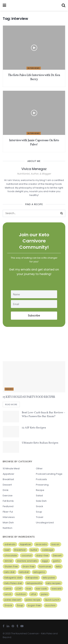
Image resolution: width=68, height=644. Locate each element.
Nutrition (8, 528)
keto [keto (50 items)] (58, 566)
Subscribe (34, 315)
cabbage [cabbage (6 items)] (48, 550)
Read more (11, 404)
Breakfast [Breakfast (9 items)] (20, 550)
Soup (39, 512)
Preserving (42, 485)
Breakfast (8, 479)
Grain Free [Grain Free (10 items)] (28, 566)
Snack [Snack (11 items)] (8, 605)
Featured (8, 506)
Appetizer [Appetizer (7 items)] (26, 544)
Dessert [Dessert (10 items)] (57, 555)
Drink (6, 490)
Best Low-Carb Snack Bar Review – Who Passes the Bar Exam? (43, 415)
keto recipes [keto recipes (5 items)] (53, 583)
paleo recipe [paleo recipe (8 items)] (33, 600)
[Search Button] (62, 213)
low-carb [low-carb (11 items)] (41, 589)
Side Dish (41, 501)
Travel (40, 517)
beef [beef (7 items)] (7, 550)
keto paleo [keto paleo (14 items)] (49, 578)
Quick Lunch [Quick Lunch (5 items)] (52, 600)
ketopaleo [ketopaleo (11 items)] (32, 578)
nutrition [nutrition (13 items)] (21, 594)
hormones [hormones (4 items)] (45, 566)
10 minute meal (11, 469)
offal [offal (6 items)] (33, 594)
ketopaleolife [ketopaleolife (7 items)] (34, 583)
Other (39, 469)
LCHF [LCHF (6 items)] (19, 589)
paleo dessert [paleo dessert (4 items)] (13, 600)
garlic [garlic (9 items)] (56, 561)
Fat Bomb (8, 501)
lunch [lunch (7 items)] (8, 594)
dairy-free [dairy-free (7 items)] (42, 555)
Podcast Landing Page (49, 474)
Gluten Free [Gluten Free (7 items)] (11, 566)
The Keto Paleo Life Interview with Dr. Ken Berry (34, 77)
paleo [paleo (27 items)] (44, 594)
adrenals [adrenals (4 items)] (10, 544)
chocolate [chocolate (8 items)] (11, 555)
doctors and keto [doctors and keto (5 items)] (27, 561)
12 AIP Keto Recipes (34, 428)
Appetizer (9, 474)
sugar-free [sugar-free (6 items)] (34, 605)
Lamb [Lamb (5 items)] (8, 589)
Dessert (7, 485)
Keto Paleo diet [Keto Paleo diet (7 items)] (13, 583)
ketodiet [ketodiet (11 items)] (24, 572)
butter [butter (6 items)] (34, 550)
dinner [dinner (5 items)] (8, 561)
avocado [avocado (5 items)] (41, 544)
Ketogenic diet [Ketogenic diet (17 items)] (13, 578)
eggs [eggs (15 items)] (45, 561)
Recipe (9, 389)
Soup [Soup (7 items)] (20, 605)
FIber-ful (8, 512)
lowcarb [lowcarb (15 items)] (57, 589)
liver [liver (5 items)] (29, 589)
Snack (40, 506)
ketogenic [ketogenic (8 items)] (39, 572)
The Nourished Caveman (25, 633)
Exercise (8, 496)
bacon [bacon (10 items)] (55, 544)
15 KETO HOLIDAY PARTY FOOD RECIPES (29, 397)
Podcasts (41, 479)
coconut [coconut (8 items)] (27, 555)
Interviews (34, 68)
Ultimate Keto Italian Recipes (40, 443)
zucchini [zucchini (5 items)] (50, 605)
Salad (39, 496)
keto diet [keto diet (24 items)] (10, 572)
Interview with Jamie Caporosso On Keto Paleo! (34, 142)
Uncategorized (45, 523)
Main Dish (8, 523)
